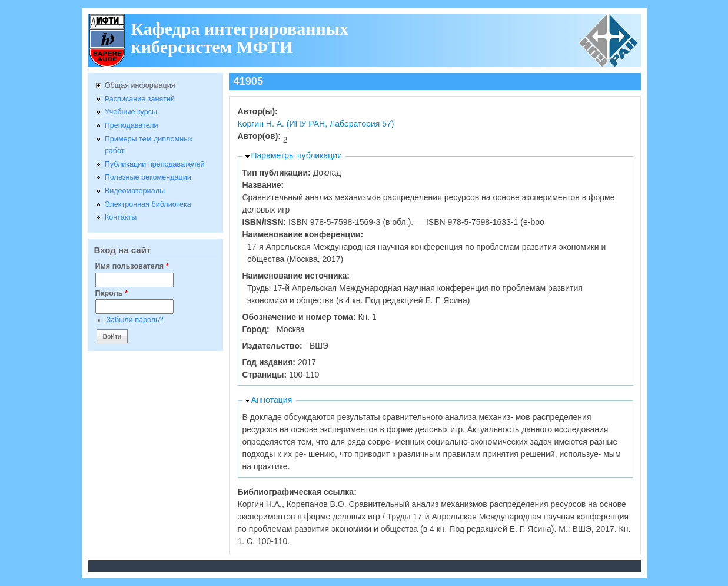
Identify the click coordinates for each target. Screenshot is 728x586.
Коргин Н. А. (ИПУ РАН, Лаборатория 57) (316, 124)
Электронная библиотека (148, 204)
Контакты (121, 217)
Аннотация (272, 400)
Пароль (112, 293)
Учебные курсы (131, 112)
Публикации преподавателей (155, 164)
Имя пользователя (132, 266)
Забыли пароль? (134, 320)
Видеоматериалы (135, 191)
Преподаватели (132, 125)
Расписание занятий (140, 99)
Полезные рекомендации (148, 177)
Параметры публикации (297, 155)
